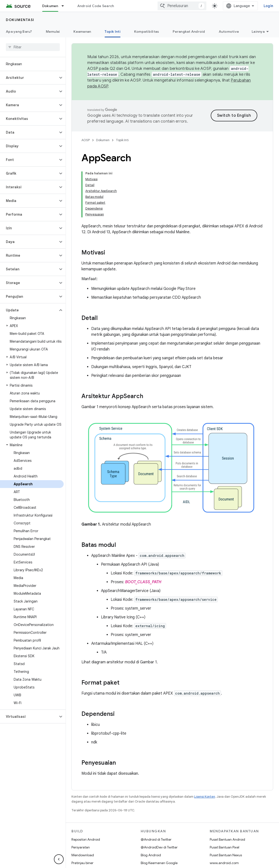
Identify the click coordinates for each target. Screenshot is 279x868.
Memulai (53, 32)
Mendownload (83, 855)
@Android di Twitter (156, 839)
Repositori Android (86, 839)
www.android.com (224, 863)
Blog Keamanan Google (159, 863)
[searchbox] (33, 47)
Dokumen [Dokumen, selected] (50, 6)
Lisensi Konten (205, 797)
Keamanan (82, 32)
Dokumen (103, 140)
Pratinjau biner (82, 863)
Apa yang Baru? (19, 32)
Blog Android (151, 855)
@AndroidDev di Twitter (159, 847)
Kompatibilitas (147, 32)
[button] (29, 78)
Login (268, 6)
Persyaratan (81, 847)
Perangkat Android (189, 32)
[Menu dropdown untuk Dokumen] (65, 6)
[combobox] (182, 6)
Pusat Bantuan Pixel (224, 847)
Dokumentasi (20, 20)
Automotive (229, 32)
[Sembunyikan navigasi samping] (59, 859)
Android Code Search (96, 6)
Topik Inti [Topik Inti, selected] (113, 32)
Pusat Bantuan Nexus (226, 855)
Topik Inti (122, 140)
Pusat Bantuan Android (227, 839)
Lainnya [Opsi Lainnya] (258, 32)
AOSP (86, 140)
